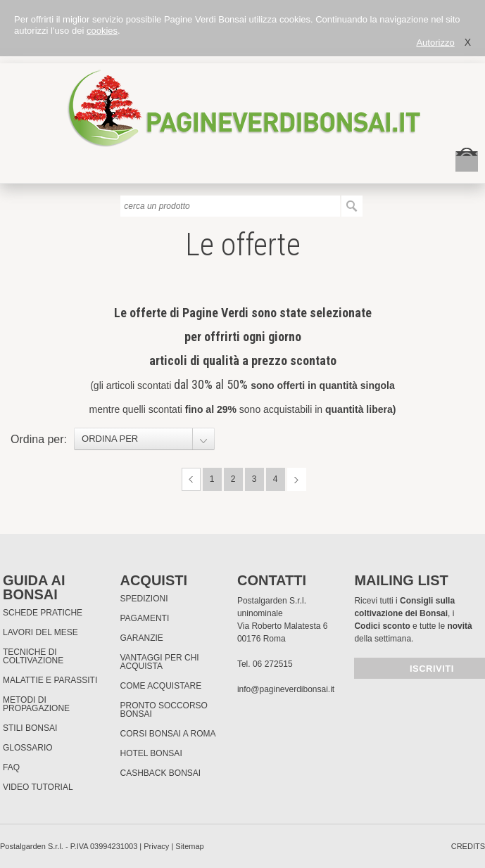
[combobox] (144, 439)
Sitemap (189, 846)
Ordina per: (39, 439)
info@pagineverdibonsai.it (286, 689)
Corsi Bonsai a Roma (168, 734)
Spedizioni (144, 599)
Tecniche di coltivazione (33, 656)
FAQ (11, 767)
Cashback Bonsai (160, 773)
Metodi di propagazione (36, 704)
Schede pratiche (43, 613)
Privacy (156, 846)
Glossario (28, 748)
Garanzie (141, 638)
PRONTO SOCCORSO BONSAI (163, 710)
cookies (102, 31)
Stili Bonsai (30, 728)
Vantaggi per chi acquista (159, 662)
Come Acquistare (160, 686)
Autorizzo (435, 43)
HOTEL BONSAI (151, 753)
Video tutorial (38, 787)
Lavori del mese (40, 632)
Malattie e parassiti (50, 680)
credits (468, 846)
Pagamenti (144, 618)
